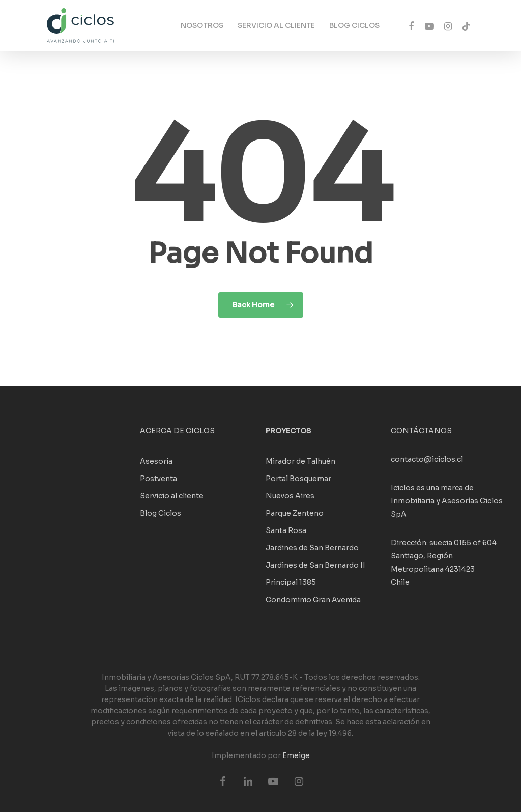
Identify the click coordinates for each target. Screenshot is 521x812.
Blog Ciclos (161, 513)
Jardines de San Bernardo (312, 548)
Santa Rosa (286, 530)
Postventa (158, 479)
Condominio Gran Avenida (313, 600)
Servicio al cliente (172, 496)
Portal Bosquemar (298, 479)
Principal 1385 (291, 582)
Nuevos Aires (290, 496)
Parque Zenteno (295, 513)
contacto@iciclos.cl (427, 459)
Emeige (296, 755)
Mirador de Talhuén (300, 461)
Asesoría (156, 461)
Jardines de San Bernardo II (315, 565)
